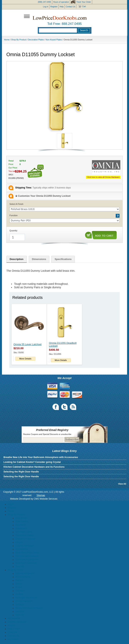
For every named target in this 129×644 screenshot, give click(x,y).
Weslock (20, 612)
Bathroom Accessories (27, 560)
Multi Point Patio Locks (27, 553)
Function (13, 215)
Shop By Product (19, 40)
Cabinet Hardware (25, 546)
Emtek (19, 587)
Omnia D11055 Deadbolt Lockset (63, 344)
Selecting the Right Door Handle (21, 472)
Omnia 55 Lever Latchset (27, 344)
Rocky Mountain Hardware (29, 608)
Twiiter (65, 407)
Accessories (22, 549)
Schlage (20, 605)
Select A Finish (16, 204)
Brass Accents (23, 577)
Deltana (19, 580)
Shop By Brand (16, 570)
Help (62, 7)
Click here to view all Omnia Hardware (103, 177)
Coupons (12, 632)
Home (7, 40)
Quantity (13, 231)
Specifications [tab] (63, 259)
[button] (65, 97)
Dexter (19, 584)
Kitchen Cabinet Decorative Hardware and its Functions (34, 467)
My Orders (13, 639)
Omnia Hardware (24, 601)
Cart (84, 6)
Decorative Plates (36, 40)
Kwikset (19, 594)
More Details (25, 359)
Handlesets (21, 528)
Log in (46, 7)
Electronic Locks (24, 532)
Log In (11, 504)
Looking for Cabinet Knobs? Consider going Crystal (32, 462)
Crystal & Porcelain (25, 539)
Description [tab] (17, 259)
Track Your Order (84, 2)
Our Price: (13, 168)
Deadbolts (21, 525)
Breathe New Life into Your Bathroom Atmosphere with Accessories (41, 457)
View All (122, 484)
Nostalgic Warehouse (26, 598)
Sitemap (41, 495)
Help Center (14, 629)
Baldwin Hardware (25, 573)
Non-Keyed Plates (54, 40)
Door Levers (22, 522)
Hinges (19, 542)
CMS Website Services (46, 499)
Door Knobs (21, 518)
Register (54, 7)
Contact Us (70, 7)
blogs (73, 407)
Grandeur (20, 591)
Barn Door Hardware (26, 563)
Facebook (56, 407)
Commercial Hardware (27, 556)
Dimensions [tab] (39, 259)
